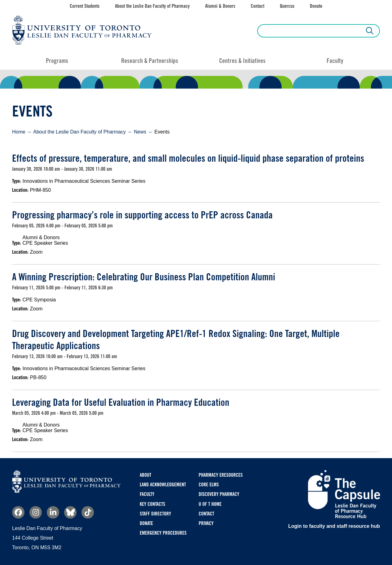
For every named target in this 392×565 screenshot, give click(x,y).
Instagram (36, 512)
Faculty (335, 61)
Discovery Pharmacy (219, 494)
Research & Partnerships (150, 61)
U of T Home (210, 504)
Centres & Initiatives (242, 61)
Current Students (85, 6)
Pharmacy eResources (221, 475)
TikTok (88, 512)
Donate (316, 6)
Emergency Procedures (163, 533)
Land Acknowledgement (163, 485)
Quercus (287, 6)
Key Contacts (152, 504)
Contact (258, 6)
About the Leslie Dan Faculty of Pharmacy (152, 6)
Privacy (206, 523)
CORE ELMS (209, 485)
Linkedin (53, 512)
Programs (57, 61)
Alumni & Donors (220, 6)
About (145, 475)
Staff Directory (155, 514)
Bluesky (70, 512)
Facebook (18, 512)
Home (19, 132)
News (140, 132)
